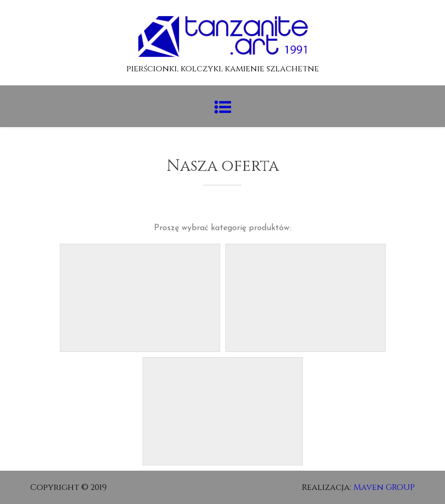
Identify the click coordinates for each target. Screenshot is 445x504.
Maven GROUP (384, 487)
